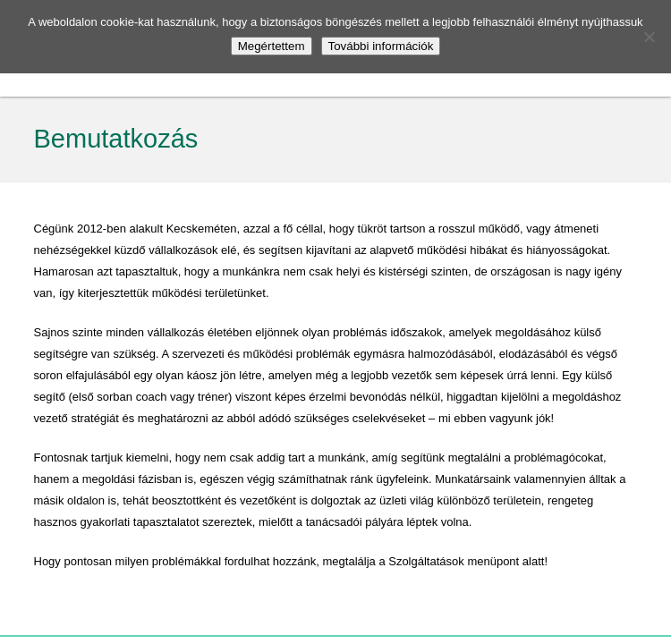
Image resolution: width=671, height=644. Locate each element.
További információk (381, 46)
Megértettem (272, 46)
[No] (649, 37)
